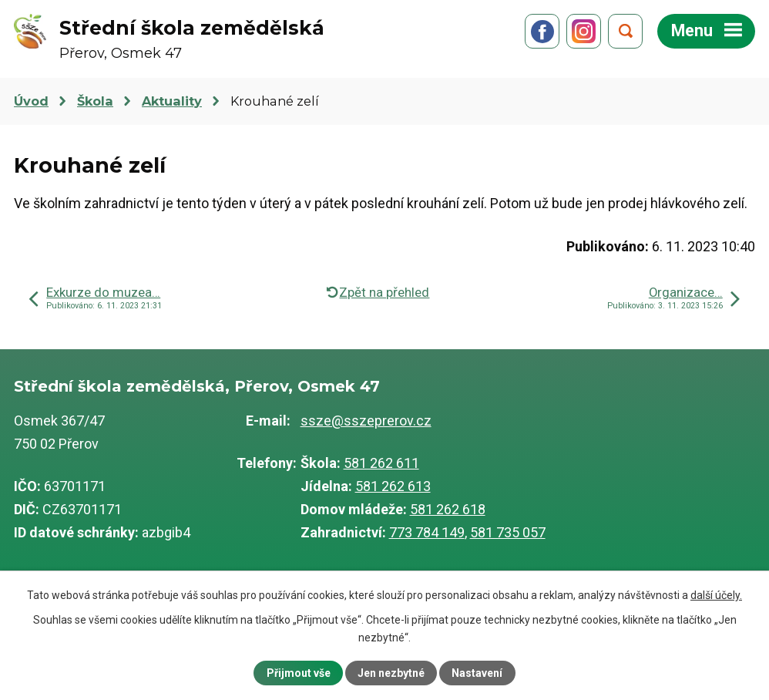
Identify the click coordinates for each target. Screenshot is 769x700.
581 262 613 (393, 486)
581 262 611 (381, 463)
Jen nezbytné (391, 673)
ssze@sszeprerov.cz (366, 421)
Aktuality (172, 101)
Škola (95, 101)
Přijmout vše (299, 673)
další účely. (716, 595)
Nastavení (477, 673)
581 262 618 (448, 509)
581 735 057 (508, 532)
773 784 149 (427, 532)
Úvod (31, 101)
